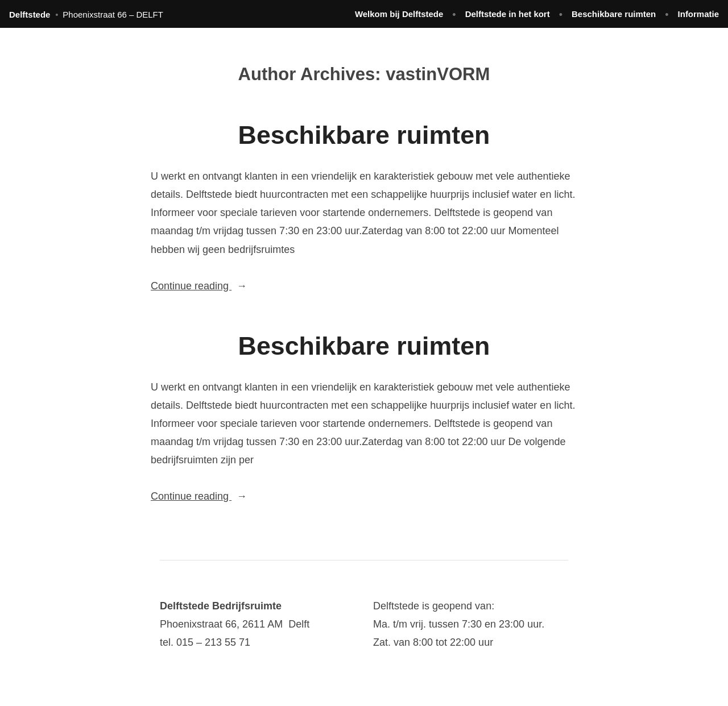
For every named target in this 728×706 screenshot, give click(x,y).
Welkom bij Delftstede (399, 14)
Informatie (698, 14)
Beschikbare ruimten (614, 14)
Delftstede (30, 14)
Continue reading (221, 286)
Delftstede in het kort (508, 14)
